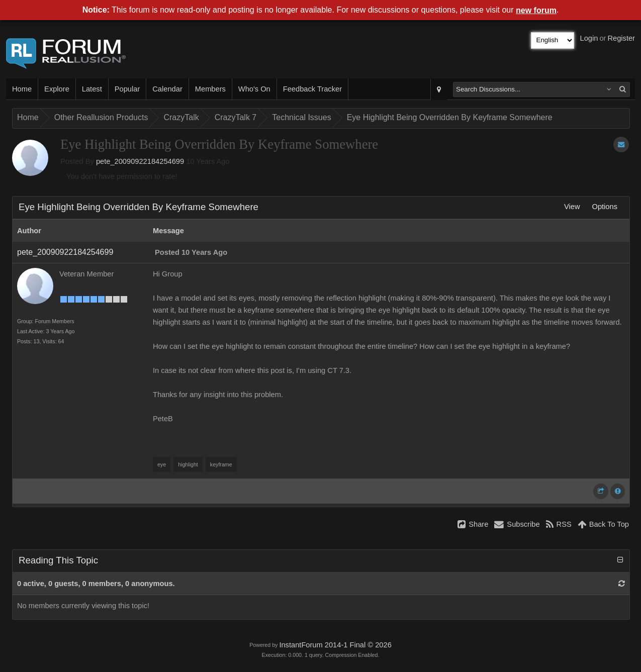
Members (210, 89)
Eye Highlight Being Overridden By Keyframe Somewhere (450, 117)
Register (621, 38)
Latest (92, 89)
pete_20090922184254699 (140, 161)
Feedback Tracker (312, 89)
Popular (127, 89)
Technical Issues (301, 117)
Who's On (254, 89)
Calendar (167, 89)
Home (22, 89)
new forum (536, 10)
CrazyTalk (181, 117)
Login (589, 38)
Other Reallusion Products (101, 117)
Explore (57, 89)
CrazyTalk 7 (236, 117)
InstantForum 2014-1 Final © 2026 (335, 645)
